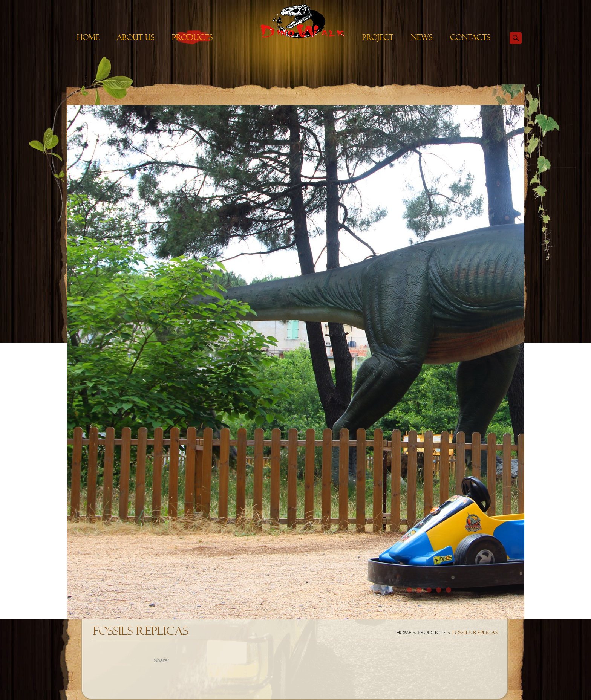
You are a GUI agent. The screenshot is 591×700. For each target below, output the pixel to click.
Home (88, 37)
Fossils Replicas (475, 633)
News (422, 37)
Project (378, 37)
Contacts (470, 37)
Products (192, 37)
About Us (136, 37)
